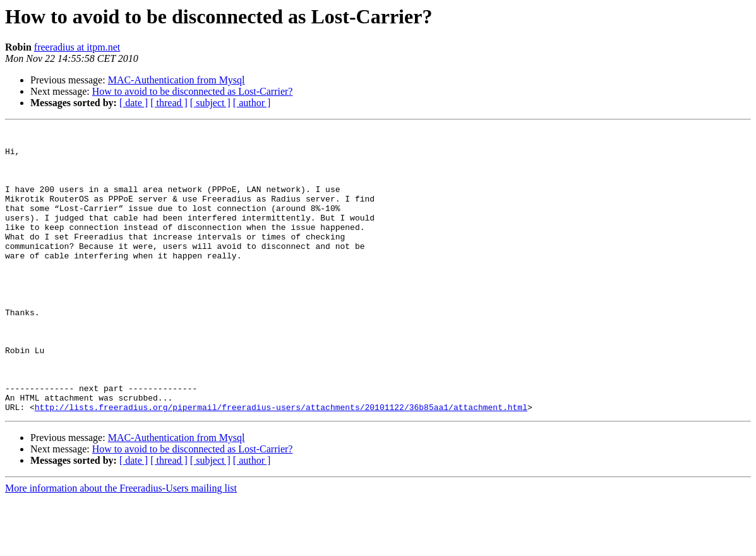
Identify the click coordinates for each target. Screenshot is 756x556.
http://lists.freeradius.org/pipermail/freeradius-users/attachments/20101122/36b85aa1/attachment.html (281, 464)
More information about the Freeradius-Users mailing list (121, 545)
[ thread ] (169, 103)
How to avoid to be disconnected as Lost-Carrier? (193, 91)
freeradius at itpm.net (77, 47)
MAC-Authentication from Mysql (177, 80)
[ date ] (134, 103)
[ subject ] (210, 103)
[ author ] (252, 103)
